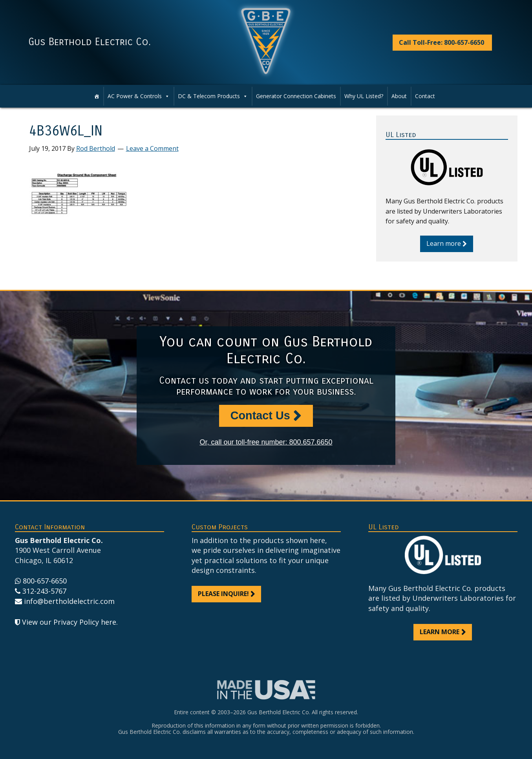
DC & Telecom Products (209, 96)
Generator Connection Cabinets (296, 96)
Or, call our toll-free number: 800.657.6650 (266, 442)
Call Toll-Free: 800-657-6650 (442, 42)
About (399, 96)
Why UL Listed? (364, 96)
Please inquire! (223, 594)
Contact (425, 96)
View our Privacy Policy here (69, 622)
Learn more (444, 243)
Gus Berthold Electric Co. (90, 42)
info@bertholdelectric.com (69, 601)
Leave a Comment (152, 148)
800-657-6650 (45, 581)
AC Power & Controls (135, 96)
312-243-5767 (44, 591)
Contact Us (260, 415)
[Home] (97, 96)
